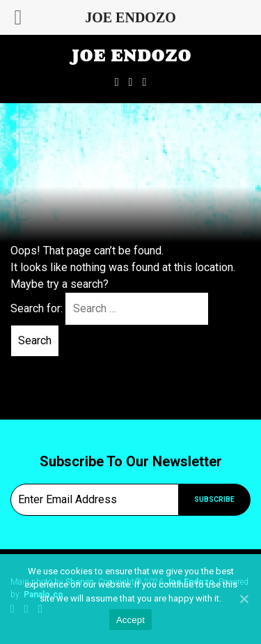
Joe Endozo (131, 56)
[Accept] (244, 599)
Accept (130, 620)
